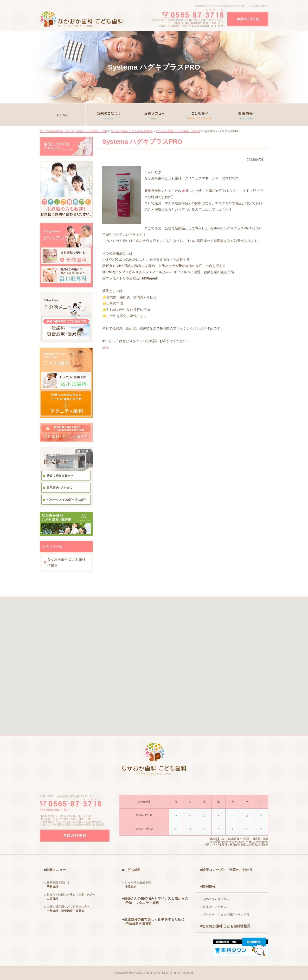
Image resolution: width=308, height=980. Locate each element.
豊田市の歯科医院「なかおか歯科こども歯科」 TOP (73, 131)
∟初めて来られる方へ (215, 899)
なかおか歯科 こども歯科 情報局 (132, 131)
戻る (106, 347)
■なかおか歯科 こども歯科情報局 (225, 926)
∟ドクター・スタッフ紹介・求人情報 (225, 915)
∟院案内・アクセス (213, 907)
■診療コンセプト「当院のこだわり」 (228, 870)
